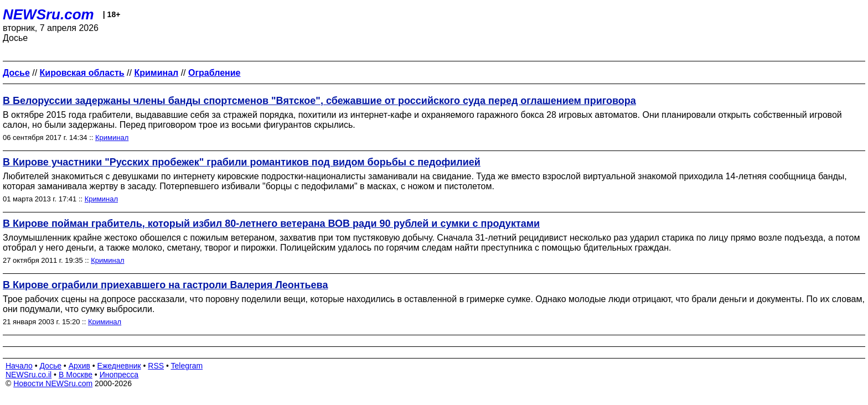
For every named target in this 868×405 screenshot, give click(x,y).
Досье (50, 366)
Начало (19, 366)
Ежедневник (119, 366)
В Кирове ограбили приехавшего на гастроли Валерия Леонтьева (165, 285)
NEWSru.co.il (29, 375)
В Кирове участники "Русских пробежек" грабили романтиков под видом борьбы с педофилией (242, 162)
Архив (79, 366)
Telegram (187, 366)
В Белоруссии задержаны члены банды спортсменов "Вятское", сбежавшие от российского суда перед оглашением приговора (319, 101)
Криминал (112, 137)
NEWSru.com (48, 14)
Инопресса (119, 375)
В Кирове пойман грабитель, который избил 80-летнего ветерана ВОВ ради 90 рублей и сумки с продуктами (271, 224)
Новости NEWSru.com (53, 383)
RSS (156, 366)
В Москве (76, 375)
